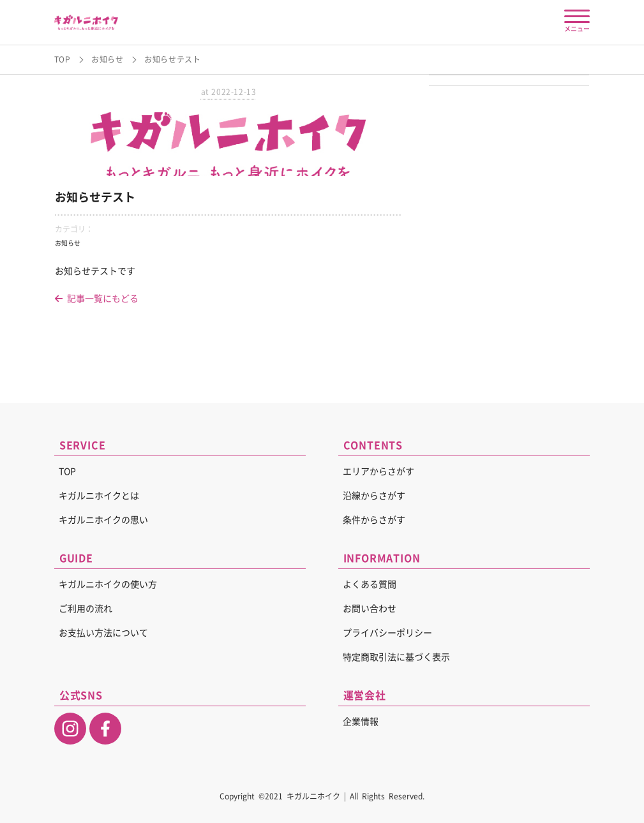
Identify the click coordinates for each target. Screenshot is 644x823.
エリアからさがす (378, 471)
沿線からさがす (374, 496)
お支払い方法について (103, 633)
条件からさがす (374, 520)
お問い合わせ (370, 609)
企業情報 (361, 722)
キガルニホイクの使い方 (108, 584)
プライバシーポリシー (387, 633)
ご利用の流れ (86, 609)
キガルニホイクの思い (103, 520)
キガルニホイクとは (99, 496)
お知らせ (107, 59)
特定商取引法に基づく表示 (396, 657)
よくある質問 (370, 584)
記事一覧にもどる (97, 299)
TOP (63, 59)
